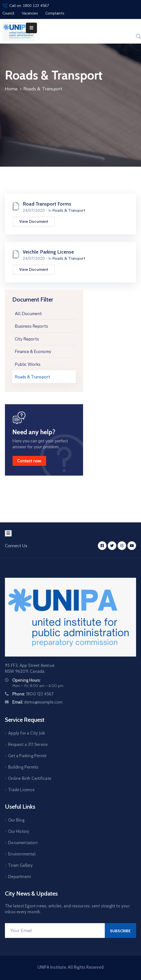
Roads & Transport (33, 377)
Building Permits (23, 767)
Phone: (33, 694)
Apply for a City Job (27, 733)
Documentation (23, 843)
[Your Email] (55, 931)
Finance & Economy (33, 352)
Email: (37, 702)
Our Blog (16, 820)
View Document (34, 221)
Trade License (21, 790)
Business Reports (31, 326)
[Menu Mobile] (31, 28)
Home (11, 89)
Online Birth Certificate (30, 778)
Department (19, 877)
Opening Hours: (26, 680)
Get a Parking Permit (27, 756)
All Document (28, 314)
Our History (19, 831)
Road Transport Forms (47, 204)
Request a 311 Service (28, 744)
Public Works (28, 364)
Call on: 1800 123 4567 (29, 6)
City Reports (27, 339)
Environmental (22, 854)
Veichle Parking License (48, 252)
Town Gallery (20, 865)
